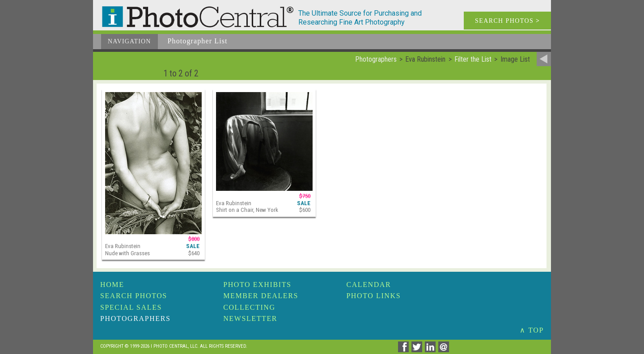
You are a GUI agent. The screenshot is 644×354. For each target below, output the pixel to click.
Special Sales (131, 307)
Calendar (369, 284)
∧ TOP (532, 330)
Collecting (249, 307)
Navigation (129, 41)
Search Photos (134, 296)
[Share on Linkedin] (432, 350)
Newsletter (250, 318)
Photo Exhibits (257, 284)
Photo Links (373, 296)
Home (112, 284)
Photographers (135, 318)
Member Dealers (261, 296)
